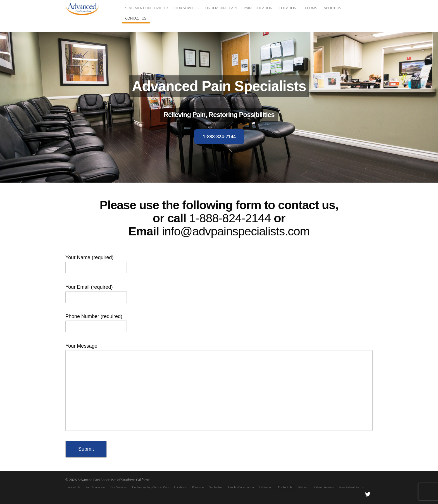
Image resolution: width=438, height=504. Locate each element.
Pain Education (258, 8)
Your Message (219, 350)
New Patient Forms (352, 487)
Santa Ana (216, 487)
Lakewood (266, 487)
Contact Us (136, 18)
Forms (311, 8)
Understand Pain (221, 8)
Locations (289, 8)
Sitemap (303, 487)
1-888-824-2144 (230, 218)
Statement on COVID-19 (146, 8)
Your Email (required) (96, 292)
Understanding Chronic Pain (150, 487)
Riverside (198, 487)
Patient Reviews (324, 487)
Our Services (186, 8)
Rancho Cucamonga (241, 487)
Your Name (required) (96, 263)
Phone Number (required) (96, 322)
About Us (332, 8)
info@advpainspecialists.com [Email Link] (236, 231)
